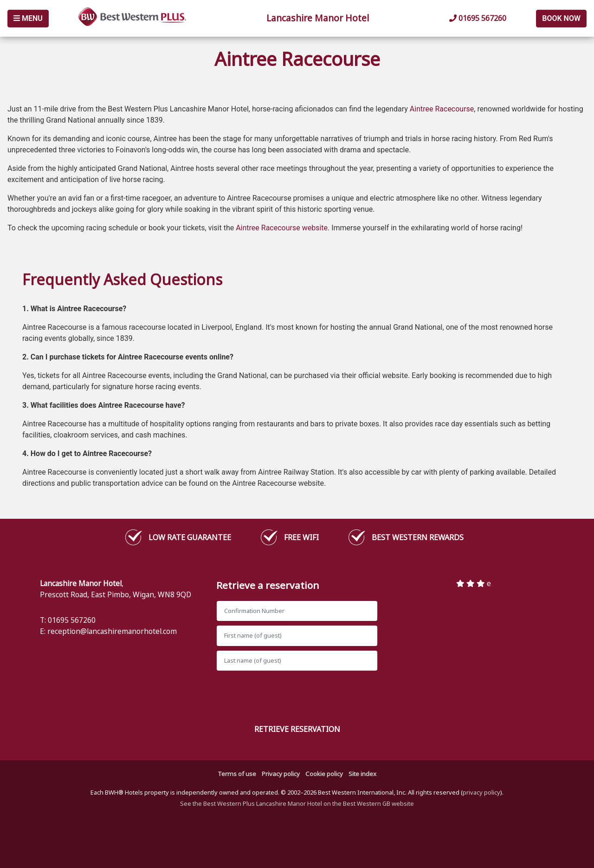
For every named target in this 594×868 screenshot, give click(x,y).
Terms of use (237, 774)
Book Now (561, 18)
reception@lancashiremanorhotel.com (112, 631)
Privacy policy (281, 774)
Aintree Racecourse (442, 109)
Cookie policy (324, 774)
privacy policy (481, 792)
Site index (362, 774)
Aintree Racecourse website (282, 228)
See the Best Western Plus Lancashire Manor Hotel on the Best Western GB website (297, 803)
